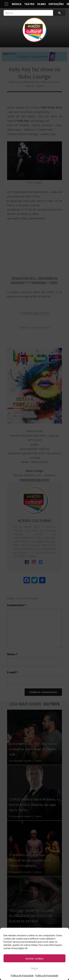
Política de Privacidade (22, 975)
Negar (35, 968)
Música (17, 4)
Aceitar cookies (34, 958)
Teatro (29, 4)
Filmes (42, 4)
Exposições (56, 4)
